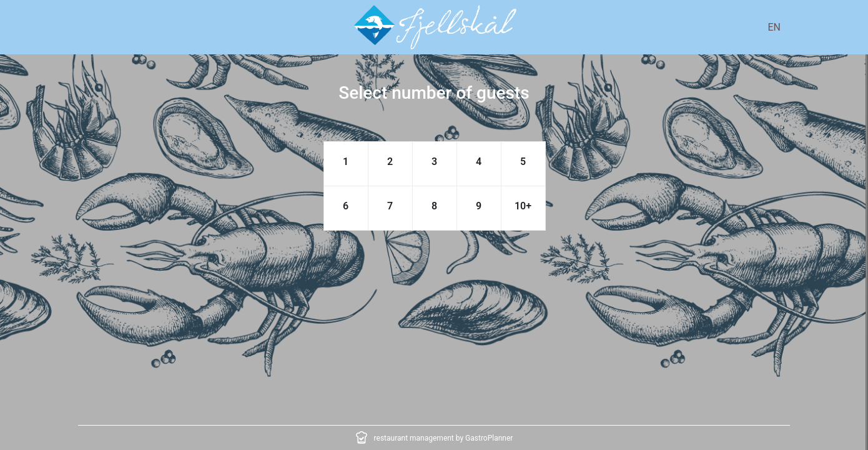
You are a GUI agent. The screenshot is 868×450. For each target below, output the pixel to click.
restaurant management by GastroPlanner (444, 438)
